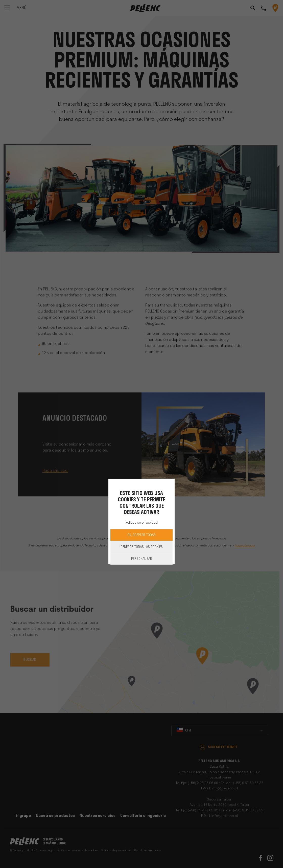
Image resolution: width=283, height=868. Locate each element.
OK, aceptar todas (141, 535)
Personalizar (142, 559)
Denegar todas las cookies (142, 547)
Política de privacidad (142, 523)
